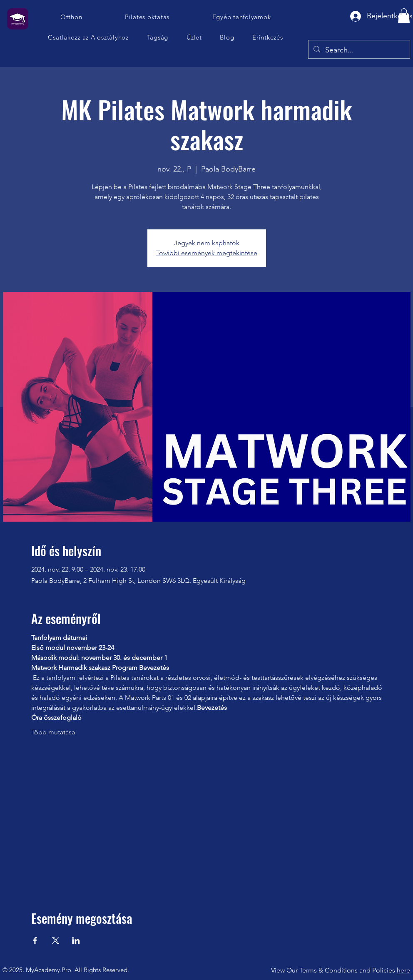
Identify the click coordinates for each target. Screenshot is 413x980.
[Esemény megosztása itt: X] (56, 940)
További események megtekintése (207, 253)
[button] (88, 37)
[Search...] (359, 50)
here (403, 970)
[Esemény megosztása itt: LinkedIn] (76, 940)
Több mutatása (53, 732)
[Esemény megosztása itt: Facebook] (35, 940)
